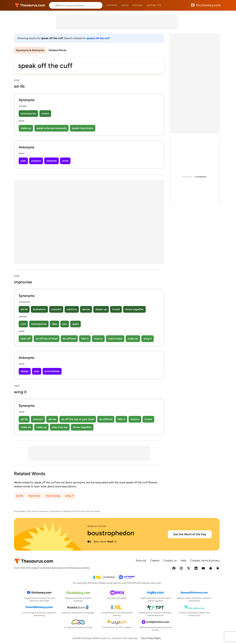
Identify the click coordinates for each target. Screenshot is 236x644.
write (65, 161)
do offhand (69, 339)
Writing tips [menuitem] (154, 5)
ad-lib (24, 309)
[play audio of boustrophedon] (89, 542)
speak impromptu (83, 128)
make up (26, 128)
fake (54, 324)
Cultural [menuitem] (138, 5)
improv (98, 339)
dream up (101, 309)
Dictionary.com (206, 5)
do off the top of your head (78, 419)
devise (86, 309)
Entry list (141, 561)
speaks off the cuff (98, 38)
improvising (53, 496)
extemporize (28, 113)
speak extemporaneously (51, 128)
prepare (36, 161)
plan (23, 161)
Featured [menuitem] (112, 5)
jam (65, 324)
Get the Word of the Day (190, 534)
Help (183, 561)
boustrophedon (111, 533)
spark (76, 324)
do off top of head (47, 339)
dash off (26, 339)
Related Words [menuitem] (57, 50)
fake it (85, 339)
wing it (148, 339)
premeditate (52, 371)
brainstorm (39, 309)
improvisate (115, 339)
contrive (72, 309)
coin (23, 324)
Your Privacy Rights (151, 638)
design (25, 371)
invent (45, 113)
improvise (34, 496)
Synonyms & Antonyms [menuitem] (30, 50)
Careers (155, 561)
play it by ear (60, 427)
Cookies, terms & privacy (205, 561)
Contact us (170, 561)
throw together (134, 309)
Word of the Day (97, 526)
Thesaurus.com (30, 5)
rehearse (51, 161)
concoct (56, 309)
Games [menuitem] (125, 5)
